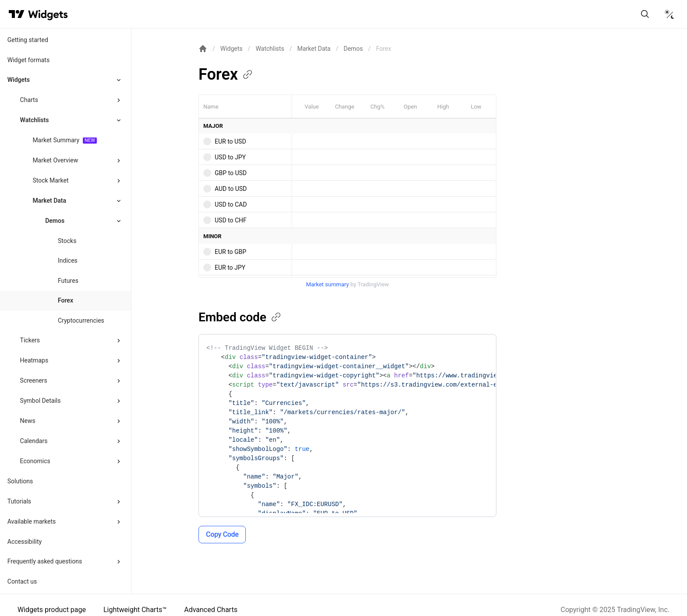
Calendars (34, 441)
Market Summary (56, 140)
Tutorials (19, 501)
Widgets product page (52, 610)
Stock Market (50, 180)
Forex (66, 300)
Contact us (22, 581)
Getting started (28, 40)
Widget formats (28, 60)
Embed (240, 317)
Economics (35, 461)
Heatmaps (34, 360)
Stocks (67, 241)
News (28, 421)
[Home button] (48, 14)
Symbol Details (41, 401)
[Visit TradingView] (17, 14)
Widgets (19, 80)
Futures (68, 281)
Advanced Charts (211, 610)
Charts (29, 100)
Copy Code (222, 534)
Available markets (32, 521)
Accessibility (25, 542)
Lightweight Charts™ (135, 610)
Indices (68, 260)
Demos (353, 49)
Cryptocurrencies (81, 320)
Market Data (49, 201)
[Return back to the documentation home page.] (203, 49)
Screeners (34, 380)
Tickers (30, 340)
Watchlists (35, 120)
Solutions (20, 481)
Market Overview (55, 160)
